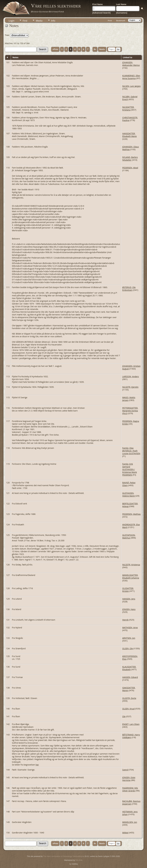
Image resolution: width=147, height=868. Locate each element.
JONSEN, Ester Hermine (129, 779)
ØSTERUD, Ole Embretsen (129, 289)
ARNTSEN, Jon (129, 638)
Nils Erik (79, 860)
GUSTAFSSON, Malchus (129, 536)
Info (53, 21)
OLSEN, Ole (128, 648)
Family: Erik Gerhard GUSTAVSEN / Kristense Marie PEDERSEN (130, 469)
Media (39, 21)
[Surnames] (122, 13)
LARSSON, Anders (131, 376)
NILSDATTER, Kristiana (128, 108)
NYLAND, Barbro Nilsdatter (130, 159)
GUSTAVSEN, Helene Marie (129, 494)
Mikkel (125, 833)
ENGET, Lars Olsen (131, 724)
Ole (124, 716)
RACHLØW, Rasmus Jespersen (131, 803)
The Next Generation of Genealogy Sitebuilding (63, 856)
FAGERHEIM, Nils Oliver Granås (130, 789)
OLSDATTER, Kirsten (128, 590)
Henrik (125, 620)
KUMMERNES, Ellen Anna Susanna (131, 77)
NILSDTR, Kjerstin (130, 387)
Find (25, 21)
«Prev (55, 49)
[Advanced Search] (101, 13)
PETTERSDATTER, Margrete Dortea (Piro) (130, 411)
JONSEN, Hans (129, 609)
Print (110, 21)
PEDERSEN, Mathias (131, 514)
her (37, 765)
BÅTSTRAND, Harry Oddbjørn (131, 736)
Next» (102, 49)
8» (95, 49)
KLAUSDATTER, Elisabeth (129, 668)
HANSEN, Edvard (130, 677)
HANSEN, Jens (129, 599)
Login (12, 21)
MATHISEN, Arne (130, 628)
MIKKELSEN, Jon (130, 822)
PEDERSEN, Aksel (130, 168)
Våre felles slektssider (56, 6)
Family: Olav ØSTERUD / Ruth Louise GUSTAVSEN (131, 451)
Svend (125, 770)
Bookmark (121, 21)
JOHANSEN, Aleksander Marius (131, 64)
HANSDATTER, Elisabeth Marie (129, 135)
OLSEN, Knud (128, 709)
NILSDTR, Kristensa (131, 565)
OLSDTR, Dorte (129, 698)
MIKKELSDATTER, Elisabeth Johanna (131, 576)
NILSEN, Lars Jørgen (131, 86)
